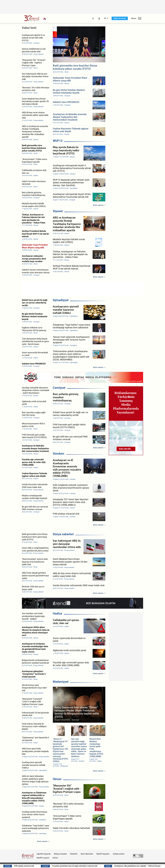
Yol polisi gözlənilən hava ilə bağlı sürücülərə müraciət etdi (101, 866)
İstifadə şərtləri (119, 854)
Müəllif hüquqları (103, 854)
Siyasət (58, 211)
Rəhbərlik (74, 854)
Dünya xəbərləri (63, 534)
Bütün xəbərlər (98, 205)
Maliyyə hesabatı (60, 854)
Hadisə (57, 613)
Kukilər (55, 858)
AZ (105, 18)
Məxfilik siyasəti (43, 858)
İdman (57, 779)
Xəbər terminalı (120, 18)
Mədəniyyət (61, 682)
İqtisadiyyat (61, 300)
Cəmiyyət (59, 388)
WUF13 (58, 141)
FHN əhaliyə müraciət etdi (50, 866)
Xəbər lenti (29, 28)
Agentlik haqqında (44, 854)
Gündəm (59, 454)
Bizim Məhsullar (87, 854)
